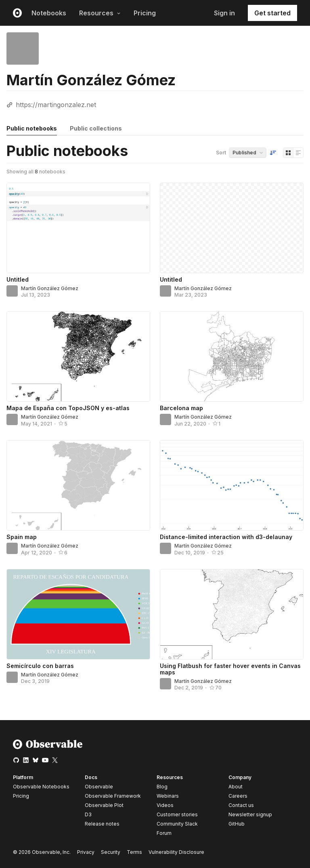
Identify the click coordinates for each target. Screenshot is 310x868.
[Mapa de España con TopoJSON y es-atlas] (78, 356)
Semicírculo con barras (40, 666)
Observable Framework (113, 796)
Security (111, 852)
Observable (99, 787)
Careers (238, 796)
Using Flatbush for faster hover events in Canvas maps (230, 669)
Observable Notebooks (41, 787)
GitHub (237, 824)
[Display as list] (298, 153)
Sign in (224, 13)
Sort (221, 153)
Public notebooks (32, 128)
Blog (162, 787)
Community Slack (177, 824)
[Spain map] (78, 485)
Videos (165, 805)
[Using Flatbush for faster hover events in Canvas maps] (232, 614)
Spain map (22, 537)
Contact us (241, 805)
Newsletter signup (250, 815)
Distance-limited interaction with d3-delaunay (226, 537)
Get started (272, 13)
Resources (100, 13)
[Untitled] (78, 228)
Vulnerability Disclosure (176, 852)
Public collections (96, 128)
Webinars (168, 796)
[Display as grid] (288, 153)
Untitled (18, 279)
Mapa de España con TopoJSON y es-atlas (68, 408)
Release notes (102, 824)
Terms (134, 852)
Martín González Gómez (50, 288)
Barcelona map (181, 408)
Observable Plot (104, 805)
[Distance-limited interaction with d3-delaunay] (232, 485)
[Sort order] (273, 153)
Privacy (86, 852)
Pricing (145, 13)
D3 (88, 814)
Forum (164, 833)
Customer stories (177, 814)
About (236, 787)
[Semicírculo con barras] (78, 614)
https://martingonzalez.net (56, 105)
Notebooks (49, 13)
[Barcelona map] (232, 356)
